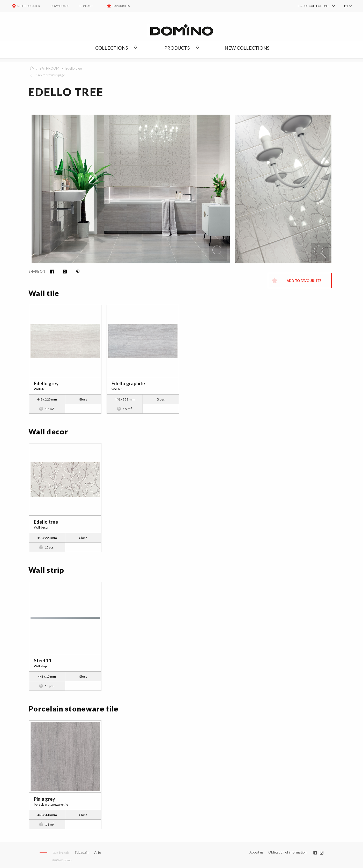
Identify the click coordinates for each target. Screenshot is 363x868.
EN (346, 6)
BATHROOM (49, 68)
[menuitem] (309, 6)
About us (257, 852)
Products (177, 48)
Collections (112, 48)
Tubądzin (82, 852)
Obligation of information (287, 852)
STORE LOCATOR (29, 6)
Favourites (121, 6)
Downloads (60, 6)
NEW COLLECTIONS (247, 48)
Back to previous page (50, 75)
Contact (86, 6)
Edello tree (74, 68)
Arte (98, 853)
